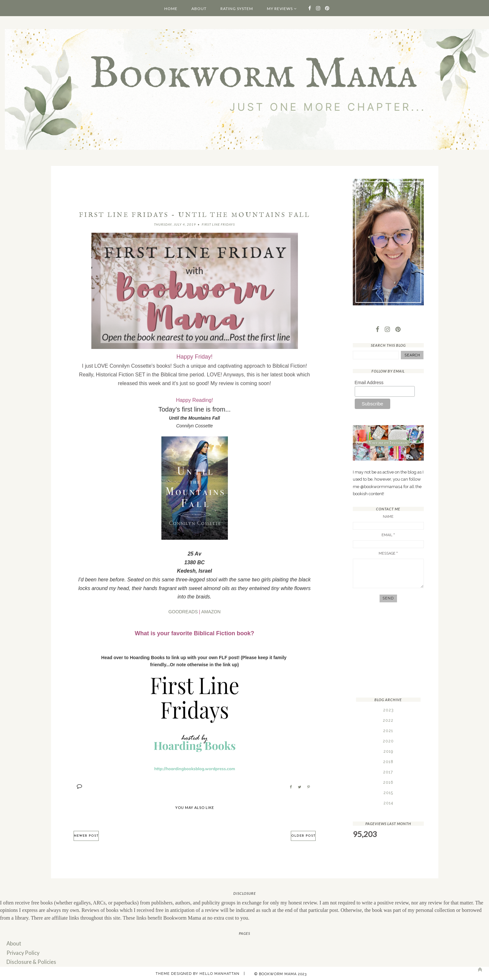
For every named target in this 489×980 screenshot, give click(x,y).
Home (171, 9)
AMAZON (211, 611)
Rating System (237, 9)
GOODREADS (183, 611)
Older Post (303, 836)
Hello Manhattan (219, 972)
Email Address (369, 383)
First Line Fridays (218, 224)
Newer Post (86, 836)
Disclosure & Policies (30, 961)
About (199, 9)
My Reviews (280, 9)
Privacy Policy (22, 952)
